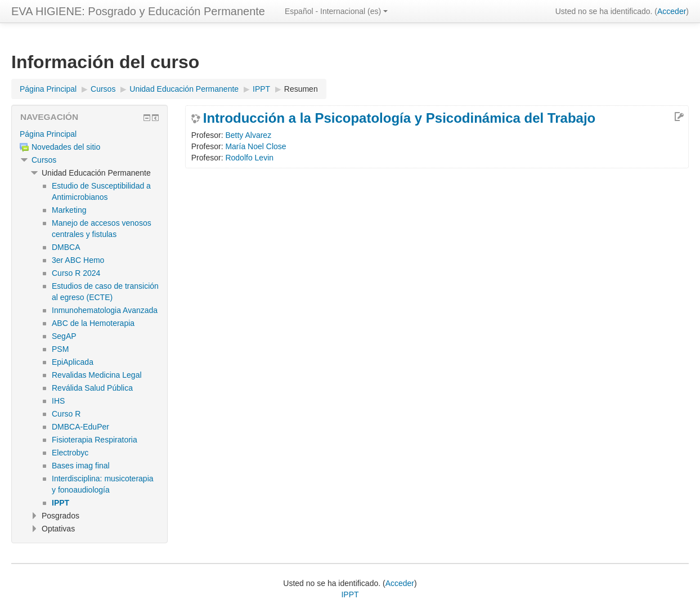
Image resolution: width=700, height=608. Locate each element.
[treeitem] (89, 134)
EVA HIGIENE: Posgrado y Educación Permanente (138, 11)
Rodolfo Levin (249, 158)
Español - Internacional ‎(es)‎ (336, 11)
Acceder (672, 11)
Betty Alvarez (248, 135)
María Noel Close (255, 146)
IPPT (350, 594)
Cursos (44, 160)
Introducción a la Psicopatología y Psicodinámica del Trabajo (400, 118)
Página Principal (48, 134)
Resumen (301, 89)
